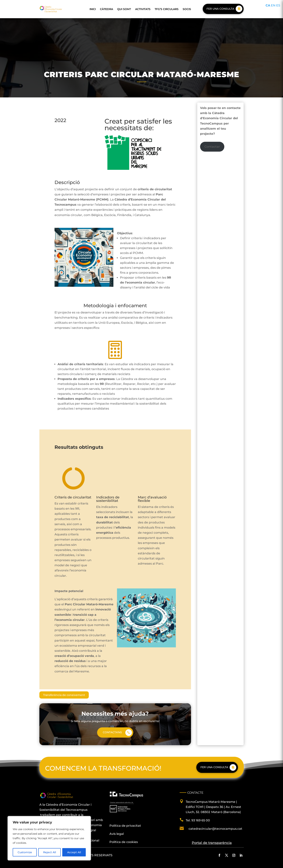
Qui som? (124, 9)
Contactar (212, 147)
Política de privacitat (125, 826)
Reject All (50, 852)
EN (273, 5)
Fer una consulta (220, 9)
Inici (93, 9)
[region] (49, 838)
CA (268, 5)
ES (278, 5)
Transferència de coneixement (64, 695)
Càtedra (106, 9)
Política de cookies (124, 842)
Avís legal (117, 834)
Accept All (74, 852)
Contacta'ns (112, 732)
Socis (187, 9)
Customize (25, 852)
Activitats (143, 9)
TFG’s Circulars (167, 9)
